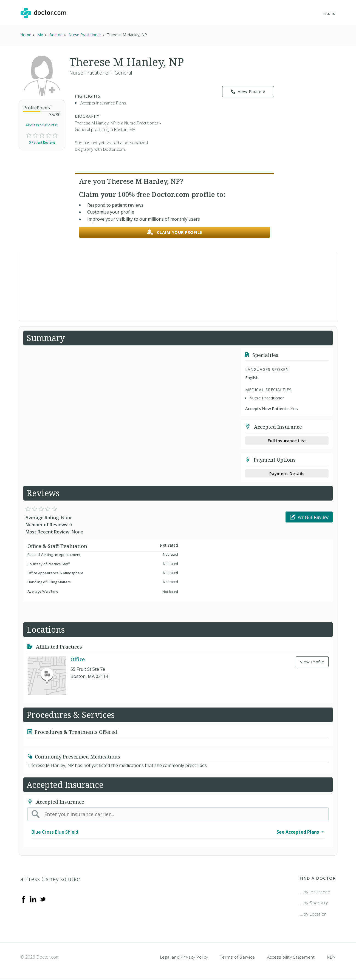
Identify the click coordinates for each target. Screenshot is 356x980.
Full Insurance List (287, 441)
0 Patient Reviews (42, 142)
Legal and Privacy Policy (184, 957)
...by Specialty (314, 903)
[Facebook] (24, 899)
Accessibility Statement (291, 957)
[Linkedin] (33, 899)
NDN (331, 957)
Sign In (329, 14)
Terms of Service (238, 957)
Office (78, 659)
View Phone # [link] (248, 92)
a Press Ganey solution (51, 879)
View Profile (312, 662)
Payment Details (287, 473)
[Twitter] (43, 899)
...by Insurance (315, 892)
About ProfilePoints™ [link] (42, 125)
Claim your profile (175, 232)
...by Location (313, 914)
